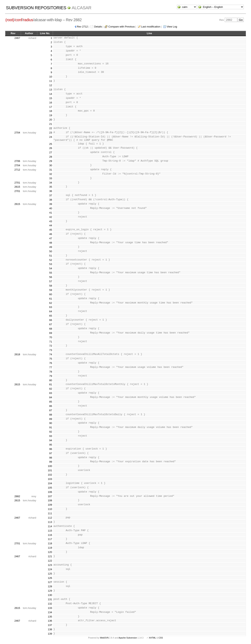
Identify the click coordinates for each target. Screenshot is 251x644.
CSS (161, 638)
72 (51, 346)
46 (51, 234)
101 (50, 470)
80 (51, 380)
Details (98, 27)
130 (50, 595)
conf (19, 20)
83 (51, 393)
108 (50, 500)
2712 (17, 170)
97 (51, 453)
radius (28, 20)
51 (51, 256)
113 (50, 522)
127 (50, 582)
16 (51, 103)
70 (51, 337)
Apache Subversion (128, 638)
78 (51, 372)
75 (51, 359)
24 (51, 137)
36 (51, 191)
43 (51, 221)
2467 (17, 38)
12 (51, 85)
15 (51, 98)
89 (51, 419)
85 (51, 402)
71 (51, 342)
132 (50, 604)
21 (51, 124)
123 (50, 565)
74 (51, 354)
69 (51, 333)
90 (51, 423)
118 (50, 543)
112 (50, 518)
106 (50, 492)
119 (50, 548)
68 (51, 329)
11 (51, 81)
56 (51, 277)
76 (51, 363)
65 (51, 316)
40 (51, 208)
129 (50, 591)
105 (50, 488)
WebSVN (104, 638)
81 (51, 384)
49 (51, 247)
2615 (17, 187)
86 (51, 406)
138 (50, 629)
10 (51, 77)
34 (51, 183)
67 (51, 324)
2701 (17, 183)
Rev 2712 (82, 27)
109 (50, 505)
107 (50, 496)
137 (50, 625)
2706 (17, 161)
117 (50, 539)
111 (50, 513)
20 (51, 120)
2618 (17, 354)
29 (51, 161)
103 (50, 479)
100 (50, 466)
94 (51, 440)
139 (50, 634)
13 (51, 90)
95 (51, 445)
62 (51, 303)
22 (51, 128)
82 (51, 389)
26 (51, 148)
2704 (17, 133)
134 (50, 612)
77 (51, 367)
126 (50, 578)
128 (50, 586)
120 (50, 552)
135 (50, 617)
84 (51, 397)
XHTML (152, 638)
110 (50, 509)
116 (50, 535)
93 (51, 436)
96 (51, 449)
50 (51, 251)
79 (51, 376)
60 (51, 294)
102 (50, 475)
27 (51, 152)
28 (51, 157)
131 (50, 599)
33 (51, 178)
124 (50, 569)
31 (51, 170)
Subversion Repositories (36, 8)
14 (51, 94)
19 (51, 115)
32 (51, 174)
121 (50, 556)
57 (51, 281)
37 (51, 195)
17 (51, 107)
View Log (172, 27)
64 (51, 311)
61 (51, 299)
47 (51, 238)
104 (50, 483)
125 (50, 574)
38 (51, 200)
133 (50, 608)
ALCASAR (82, 8)
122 (50, 561)
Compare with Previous (122, 27)
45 (51, 230)
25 (51, 144)
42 (51, 217)
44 (51, 225)
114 (50, 526)
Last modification (151, 27)
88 (51, 415)
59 (51, 290)
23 (51, 133)
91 (51, 427)
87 (51, 410)
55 (51, 273)
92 (51, 432)
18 (51, 111)
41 (51, 213)
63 (51, 307)
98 (51, 458)
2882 (17, 496)
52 (51, 260)
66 (51, 320)
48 (51, 243)
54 (51, 268)
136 (50, 621)
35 (51, 187)
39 (51, 204)
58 (51, 286)
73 (51, 350)
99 (51, 462)
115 (50, 531)
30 (51, 165)
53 (51, 264)
